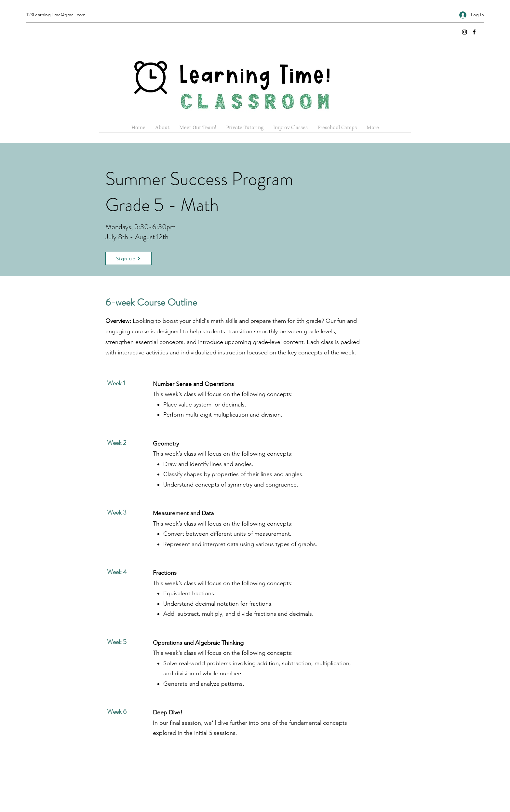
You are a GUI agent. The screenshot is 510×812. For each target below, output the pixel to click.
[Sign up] (128, 258)
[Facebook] (474, 32)
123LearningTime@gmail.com (56, 15)
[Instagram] (464, 32)
